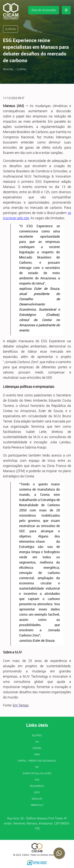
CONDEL (37, 748)
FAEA (37, 754)
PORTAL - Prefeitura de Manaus (37, 761)
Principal (8, 69)
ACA (37, 780)
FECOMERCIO (37, 786)
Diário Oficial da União (37, 773)
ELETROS (37, 735)
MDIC (37, 792)
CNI (37, 742)
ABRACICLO (37, 805)
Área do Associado (44, 10)
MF (37, 767)
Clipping (21, 69)
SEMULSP (37, 799)
